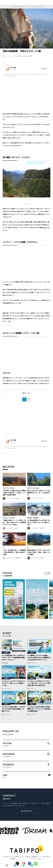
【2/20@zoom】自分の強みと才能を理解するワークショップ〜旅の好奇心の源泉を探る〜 (39, 709)
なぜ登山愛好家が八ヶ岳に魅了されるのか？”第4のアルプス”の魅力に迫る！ (39, 522)
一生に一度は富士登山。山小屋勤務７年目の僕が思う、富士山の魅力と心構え (14, 552)
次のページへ (26, 393)
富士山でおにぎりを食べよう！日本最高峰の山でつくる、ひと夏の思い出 (39, 493)
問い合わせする (27, 811)
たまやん (17, 528)
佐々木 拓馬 (13, 68)
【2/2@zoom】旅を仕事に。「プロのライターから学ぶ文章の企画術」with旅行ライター (14, 709)
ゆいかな (41, 498)
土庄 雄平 (42, 528)
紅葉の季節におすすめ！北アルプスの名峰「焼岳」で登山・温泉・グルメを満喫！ (39, 552)
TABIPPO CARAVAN (9, 488)
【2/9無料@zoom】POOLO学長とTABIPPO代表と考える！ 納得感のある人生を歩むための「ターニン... (39, 658)
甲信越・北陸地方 (33, 518)
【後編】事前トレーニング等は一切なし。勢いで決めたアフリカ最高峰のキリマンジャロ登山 (14, 522)
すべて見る (47, 573)
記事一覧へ (44, 69)
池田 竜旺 (17, 558)
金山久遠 (17, 498)
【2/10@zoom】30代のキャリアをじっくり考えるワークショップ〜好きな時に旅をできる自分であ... (39, 683)
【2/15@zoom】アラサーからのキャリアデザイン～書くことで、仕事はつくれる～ (14, 683)
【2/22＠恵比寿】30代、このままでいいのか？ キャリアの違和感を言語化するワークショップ (13, 658)
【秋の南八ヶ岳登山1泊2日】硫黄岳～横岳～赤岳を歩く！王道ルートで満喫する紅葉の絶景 (14, 493)
